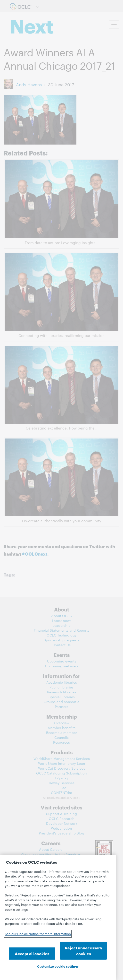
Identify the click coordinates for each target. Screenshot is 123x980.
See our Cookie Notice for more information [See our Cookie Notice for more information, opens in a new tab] (38, 934)
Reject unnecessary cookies (84, 950)
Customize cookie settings (58, 966)
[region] (58, 917)
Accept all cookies (32, 953)
